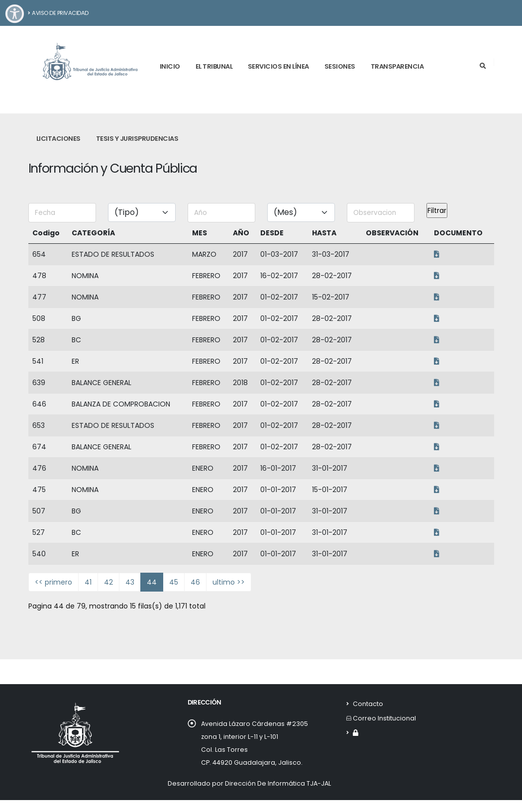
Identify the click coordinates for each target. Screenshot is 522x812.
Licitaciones (58, 139)
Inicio (170, 66)
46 (195, 582)
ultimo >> (229, 582)
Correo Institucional (384, 718)
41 (88, 582)
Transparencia (397, 66)
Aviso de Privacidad (58, 13)
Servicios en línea (278, 66)
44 (152, 582)
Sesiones (340, 66)
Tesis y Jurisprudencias (137, 139)
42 (108, 582)
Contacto (368, 704)
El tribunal (214, 66)
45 (174, 582)
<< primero (53, 582)
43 (130, 582)
